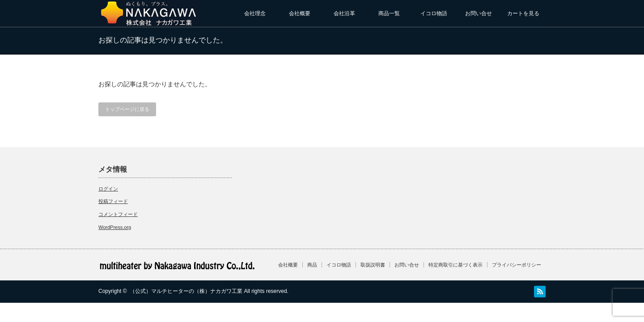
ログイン (108, 189)
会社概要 (300, 13)
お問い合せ (479, 13)
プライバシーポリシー (517, 265)
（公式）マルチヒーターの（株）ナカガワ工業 (186, 291)
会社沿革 (344, 13)
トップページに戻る (127, 109)
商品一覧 (389, 13)
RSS (540, 292)
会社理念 (255, 13)
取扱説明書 (373, 265)
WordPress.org (115, 227)
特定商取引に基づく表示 (455, 265)
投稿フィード (113, 201)
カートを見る (523, 13)
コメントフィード (118, 214)
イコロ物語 (434, 13)
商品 (312, 265)
